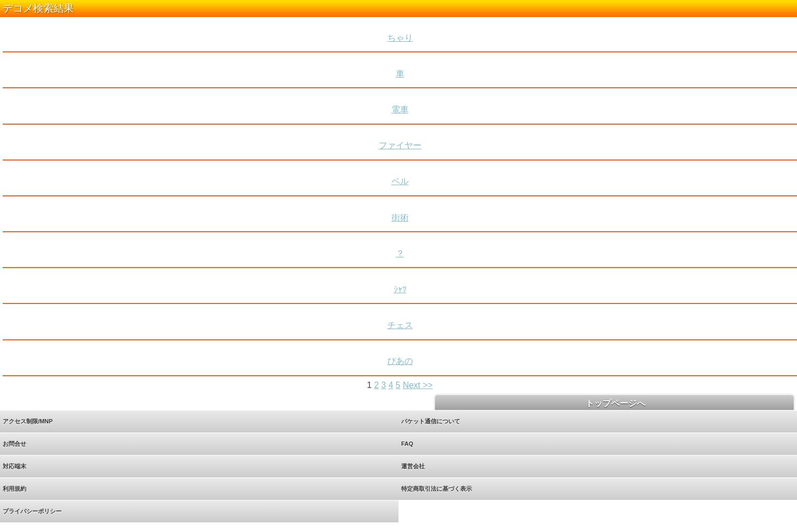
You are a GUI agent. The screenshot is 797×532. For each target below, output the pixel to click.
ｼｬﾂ (400, 289)
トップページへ (614, 403)
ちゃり (400, 38)
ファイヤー (400, 145)
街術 (400, 218)
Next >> (418, 385)
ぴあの (400, 361)
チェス (400, 325)
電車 (400, 109)
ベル (400, 181)
